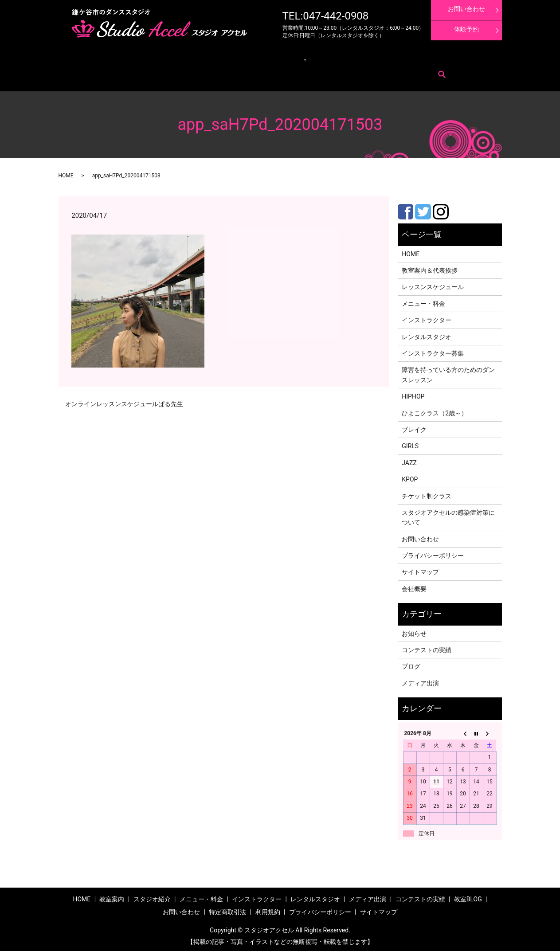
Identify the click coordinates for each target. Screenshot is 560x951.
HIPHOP (413, 394)
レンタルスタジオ (256, 58)
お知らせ (414, 631)
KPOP (410, 477)
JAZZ (409, 460)
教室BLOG (468, 896)
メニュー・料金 (124, 58)
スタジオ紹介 (152, 896)
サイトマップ (420, 570)
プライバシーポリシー (433, 553)
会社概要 (414, 586)
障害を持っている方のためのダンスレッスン (448, 372)
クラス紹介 (212, 58)
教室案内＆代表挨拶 (430, 268)
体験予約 (466, 29)
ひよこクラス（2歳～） (435, 411)
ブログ (411, 664)
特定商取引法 (132, 71)
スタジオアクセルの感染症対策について (448, 515)
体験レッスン (417, 58)
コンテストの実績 (378, 58)
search (182, 71)
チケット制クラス (427, 493)
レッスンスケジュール (171, 58)
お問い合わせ (98, 71)
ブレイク (414, 427)
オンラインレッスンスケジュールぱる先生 (124, 401)
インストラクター (300, 58)
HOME (66, 173)
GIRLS (410, 443)
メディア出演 (339, 58)
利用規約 (161, 71)
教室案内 (93, 58)
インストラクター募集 (461, 58)
